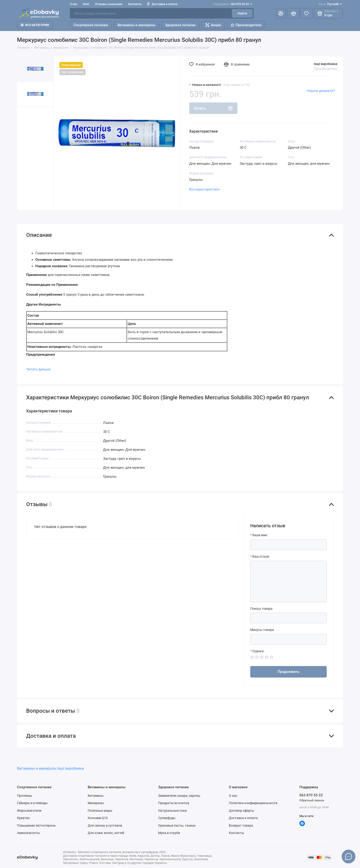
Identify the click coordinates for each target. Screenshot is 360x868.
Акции (213, 25)
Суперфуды (167, 818)
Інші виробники (326, 64)
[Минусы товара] (288, 639)
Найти (242, 13)
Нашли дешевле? (321, 91)
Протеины (25, 796)
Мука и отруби (169, 833)
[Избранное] (306, 13)
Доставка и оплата (162, 4)
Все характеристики (204, 189)
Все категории (35, 25)
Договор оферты (242, 811)
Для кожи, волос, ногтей (106, 833)
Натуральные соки (172, 811)
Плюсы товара (261, 609)
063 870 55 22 (233, 4)
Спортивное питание (91, 25)
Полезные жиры (100, 811)
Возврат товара (241, 825)
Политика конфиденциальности (253, 803)
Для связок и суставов (105, 825)
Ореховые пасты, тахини (177, 825)
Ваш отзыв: (261, 556)
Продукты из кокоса (174, 803)
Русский (330, 4)
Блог (86, 4)
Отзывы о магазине (109, 4)
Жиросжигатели (29, 811)
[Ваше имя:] (288, 545)
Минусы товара (262, 630)
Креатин (23, 818)
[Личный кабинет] (281, 13)
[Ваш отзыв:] (288, 582)
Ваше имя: (260, 535)
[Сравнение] (293, 13)
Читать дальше (38, 369)
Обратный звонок (312, 800)
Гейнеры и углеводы (32, 803)
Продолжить (288, 672)
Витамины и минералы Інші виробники (50, 768)
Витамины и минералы (136, 25)
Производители (246, 25)
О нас (74, 4)
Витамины (96, 796)
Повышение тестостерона (36, 825)
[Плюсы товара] (288, 618)
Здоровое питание (180, 25)
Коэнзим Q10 (98, 818)
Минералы (96, 803)
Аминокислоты (28, 833)
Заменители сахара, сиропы (179, 796)
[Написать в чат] (349, 857)
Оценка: (258, 651)
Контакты (135, 4)
